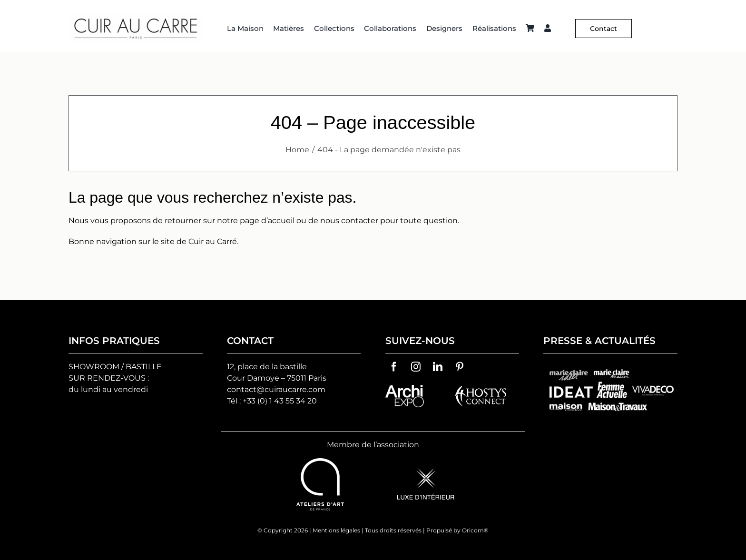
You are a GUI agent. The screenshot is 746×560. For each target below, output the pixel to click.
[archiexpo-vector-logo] (405, 388)
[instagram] (416, 367)
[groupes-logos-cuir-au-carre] (610, 367)
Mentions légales (336, 530)
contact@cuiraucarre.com (276, 389)
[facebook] (394, 367)
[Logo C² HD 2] (136, 18)
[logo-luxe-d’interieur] (426, 472)
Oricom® (475, 530)
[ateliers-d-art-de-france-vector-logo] (320, 462)
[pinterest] (460, 367)
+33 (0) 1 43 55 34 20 (280, 401)
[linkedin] (438, 367)
